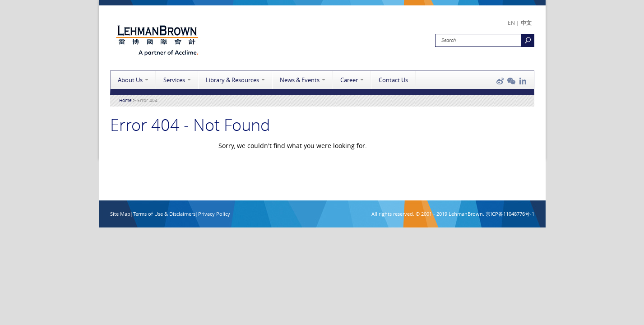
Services (174, 80)
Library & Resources (232, 80)
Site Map (120, 214)
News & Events (300, 80)
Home (125, 100)
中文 (526, 23)
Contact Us (393, 80)
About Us (130, 80)
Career (349, 80)
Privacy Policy (214, 214)
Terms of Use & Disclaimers (164, 214)
